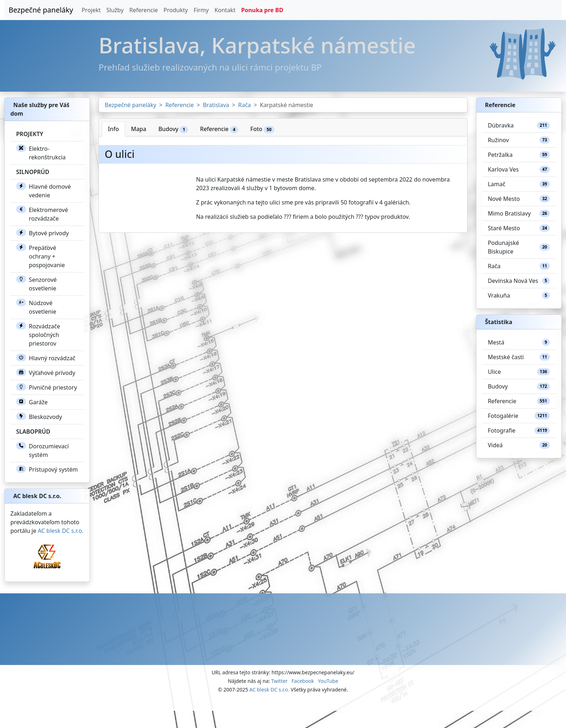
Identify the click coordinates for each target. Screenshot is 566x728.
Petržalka (519, 155)
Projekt (91, 10)
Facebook (303, 681)
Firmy (201, 10)
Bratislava (216, 105)
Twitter (279, 681)
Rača (245, 105)
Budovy (173, 129)
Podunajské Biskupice (519, 247)
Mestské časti (519, 357)
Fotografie (519, 430)
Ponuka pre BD (262, 10)
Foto (262, 129)
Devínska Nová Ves (519, 281)
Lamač (519, 184)
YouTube (328, 681)
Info (113, 129)
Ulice (519, 372)
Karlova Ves (519, 169)
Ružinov (519, 140)
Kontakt (225, 10)
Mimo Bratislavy (519, 213)
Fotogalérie (519, 416)
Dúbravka (519, 125)
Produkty (176, 10)
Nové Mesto (519, 199)
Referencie (144, 10)
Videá (519, 445)
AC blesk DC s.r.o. (61, 531)
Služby (115, 10)
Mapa (139, 129)
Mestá (519, 342)
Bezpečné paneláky (41, 10)
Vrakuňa (519, 295)
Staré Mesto (519, 228)
